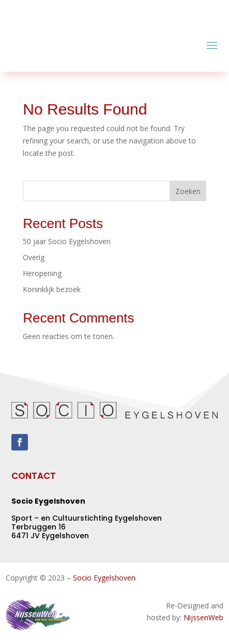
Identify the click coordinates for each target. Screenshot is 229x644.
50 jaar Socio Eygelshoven (67, 241)
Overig (34, 257)
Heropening (42, 273)
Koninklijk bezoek (52, 289)
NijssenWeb (203, 617)
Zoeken (188, 191)
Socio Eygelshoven (104, 578)
